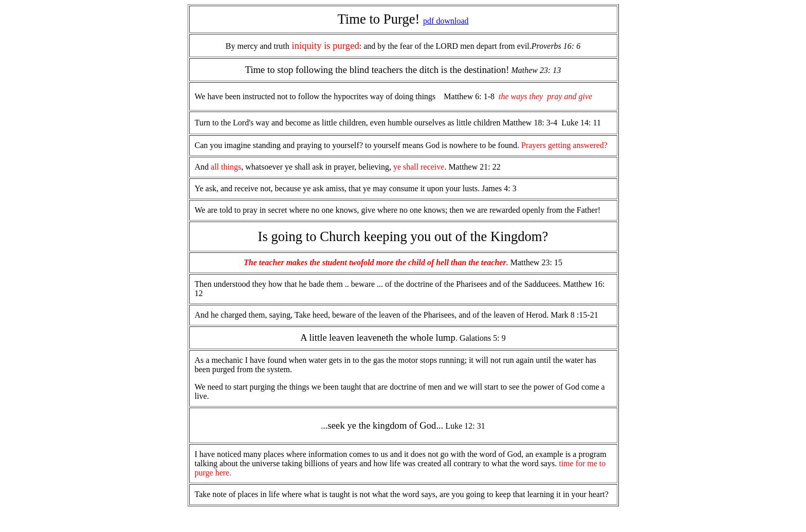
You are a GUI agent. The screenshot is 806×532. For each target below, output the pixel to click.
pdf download (446, 21)
